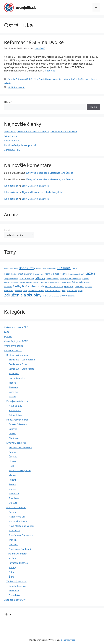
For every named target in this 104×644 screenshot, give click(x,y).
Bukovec (13, 452)
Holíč (11, 466)
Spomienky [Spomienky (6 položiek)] (79, 287)
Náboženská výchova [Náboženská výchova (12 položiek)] (71, 278)
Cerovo (12, 433)
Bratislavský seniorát (17, 355)
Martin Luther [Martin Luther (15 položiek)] (27, 278)
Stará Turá (14, 530)
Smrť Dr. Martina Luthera (35, 186)
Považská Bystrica (18, 563)
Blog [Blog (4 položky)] (16, 269)
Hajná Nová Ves (17, 517)
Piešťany (13, 387)
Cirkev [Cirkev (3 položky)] (38, 269)
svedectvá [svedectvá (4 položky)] (18, 291)
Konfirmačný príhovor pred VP (20, 145)
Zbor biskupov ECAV (15, 600)
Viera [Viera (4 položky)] (64, 291)
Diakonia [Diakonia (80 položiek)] (64, 268)
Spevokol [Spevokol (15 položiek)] (69, 286)
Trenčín (13, 540)
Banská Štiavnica (17, 79)
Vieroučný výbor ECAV (16, 341)
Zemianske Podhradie (20, 549)
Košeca (12, 558)
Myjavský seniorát (16, 443)
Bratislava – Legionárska (22, 360)
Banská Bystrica (17, 586)
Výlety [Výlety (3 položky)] (80, 291)
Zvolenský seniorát (16, 581)
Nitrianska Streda (18, 521)
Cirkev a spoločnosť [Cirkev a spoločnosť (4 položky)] (49, 269)
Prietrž (12, 480)
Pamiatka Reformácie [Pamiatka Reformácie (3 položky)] (11, 282)
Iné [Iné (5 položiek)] (42, 274)
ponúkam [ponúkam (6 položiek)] (45, 282)
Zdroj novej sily (12, 150)
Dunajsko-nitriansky (17, 401)
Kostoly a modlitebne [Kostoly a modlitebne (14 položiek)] (56, 274)
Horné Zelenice (17, 378)
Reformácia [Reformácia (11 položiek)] (77, 282)
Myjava (12, 475)
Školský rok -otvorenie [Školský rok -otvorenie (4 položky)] (51, 296)
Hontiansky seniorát (17, 420)
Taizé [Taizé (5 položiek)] (25, 291)
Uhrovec (13, 544)
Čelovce (13, 429)
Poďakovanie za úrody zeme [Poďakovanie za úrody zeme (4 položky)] (60, 282)
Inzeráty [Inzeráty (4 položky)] (36, 274)
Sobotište (14, 494)
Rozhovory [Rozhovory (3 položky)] (88, 282)
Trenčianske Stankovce (21, 535)
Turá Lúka (14, 498)
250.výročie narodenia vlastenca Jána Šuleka (49, 173)
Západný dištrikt (13, 350)
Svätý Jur (13, 392)
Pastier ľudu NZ (12, 141)
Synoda (8, 336)
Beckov (12, 512)
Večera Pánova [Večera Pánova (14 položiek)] (53, 290)
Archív (7, 230)
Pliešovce (14, 438)
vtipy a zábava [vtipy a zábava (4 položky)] (72, 291)
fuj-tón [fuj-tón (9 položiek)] (75, 268)
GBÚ (6, 332)
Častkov (13, 457)
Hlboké (12, 461)
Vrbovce (13, 503)
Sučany (13, 567)
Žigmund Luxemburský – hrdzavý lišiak (43, 192)
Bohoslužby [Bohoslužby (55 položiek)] (27, 268)
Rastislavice (15, 410)
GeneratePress (68, 640)
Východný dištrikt (13, 346)
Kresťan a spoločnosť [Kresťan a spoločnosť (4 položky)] (76, 274)
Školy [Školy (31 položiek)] (64, 295)
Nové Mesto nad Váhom (22, 526)
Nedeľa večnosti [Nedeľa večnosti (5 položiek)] (53, 279)
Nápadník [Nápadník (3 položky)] (86, 279)
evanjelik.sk (26, 7)
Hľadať (8, 102)
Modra (12, 383)
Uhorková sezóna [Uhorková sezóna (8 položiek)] (36, 291)
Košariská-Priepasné (20, 470)
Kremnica (14, 591)
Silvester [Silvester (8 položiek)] (8, 287)
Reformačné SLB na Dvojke (34, 42)
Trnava (12, 397)
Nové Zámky (15, 406)
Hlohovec (14, 373)
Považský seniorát (16, 507)
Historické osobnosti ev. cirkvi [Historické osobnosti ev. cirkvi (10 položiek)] (18, 274)
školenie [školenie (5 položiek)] (71, 296)
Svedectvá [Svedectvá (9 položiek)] (9, 290)
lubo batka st (11, 186)
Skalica (12, 489)
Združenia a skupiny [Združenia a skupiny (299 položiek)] (23, 295)
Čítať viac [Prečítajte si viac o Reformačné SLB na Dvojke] (50, 71)
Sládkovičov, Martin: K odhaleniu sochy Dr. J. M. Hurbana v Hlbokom (40, 131)
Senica (12, 484)
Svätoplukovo (16, 415)
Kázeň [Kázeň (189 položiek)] (90, 273)
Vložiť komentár (16, 87)
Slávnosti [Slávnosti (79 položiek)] (37, 286)
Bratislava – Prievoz (19, 364)
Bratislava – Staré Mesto (22, 369)
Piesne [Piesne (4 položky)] (22, 282)
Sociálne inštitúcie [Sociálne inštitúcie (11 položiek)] (54, 287)
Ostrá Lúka (32, 79)
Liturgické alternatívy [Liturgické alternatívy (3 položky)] (11, 279)
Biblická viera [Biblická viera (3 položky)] (9, 269)
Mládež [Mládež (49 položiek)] (40, 278)
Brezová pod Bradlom (20, 447)
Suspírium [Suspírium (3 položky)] (89, 287)
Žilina (12, 572)
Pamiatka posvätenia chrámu (54, 79)
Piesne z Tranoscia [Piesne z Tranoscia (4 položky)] (33, 282)
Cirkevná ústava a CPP (16, 327)
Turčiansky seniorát (17, 554)
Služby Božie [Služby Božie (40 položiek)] (21, 286)
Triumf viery (10, 136)
